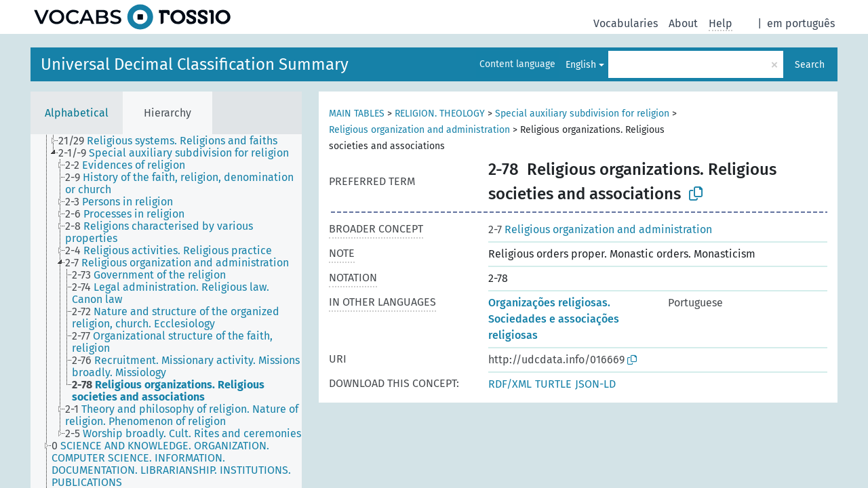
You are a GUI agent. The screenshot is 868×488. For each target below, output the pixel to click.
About (683, 23)
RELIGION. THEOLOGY (440, 114)
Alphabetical (77, 113)
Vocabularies (626, 23)
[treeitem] (174, 141)
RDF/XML (510, 384)
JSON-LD (595, 384)
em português (801, 23)
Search (810, 65)
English (581, 65)
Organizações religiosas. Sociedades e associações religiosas (554, 319)
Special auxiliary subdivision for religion (582, 114)
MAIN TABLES (357, 114)
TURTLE (553, 384)
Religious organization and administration (419, 130)
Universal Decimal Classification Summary (195, 64)
